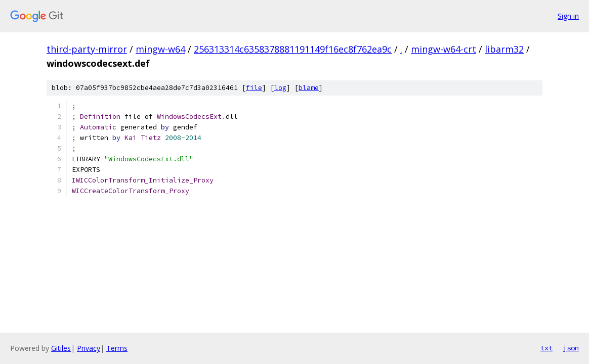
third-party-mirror (87, 49)
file (254, 88)
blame (309, 88)
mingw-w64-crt (444, 49)
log (280, 88)
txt (546, 348)
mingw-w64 (160, 49)
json (571, 348)
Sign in (568, 16)
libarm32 (504, 49)
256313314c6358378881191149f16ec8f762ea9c (293, 49)
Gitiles (61, 348)
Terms (117, 348)
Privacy (89, 348)
